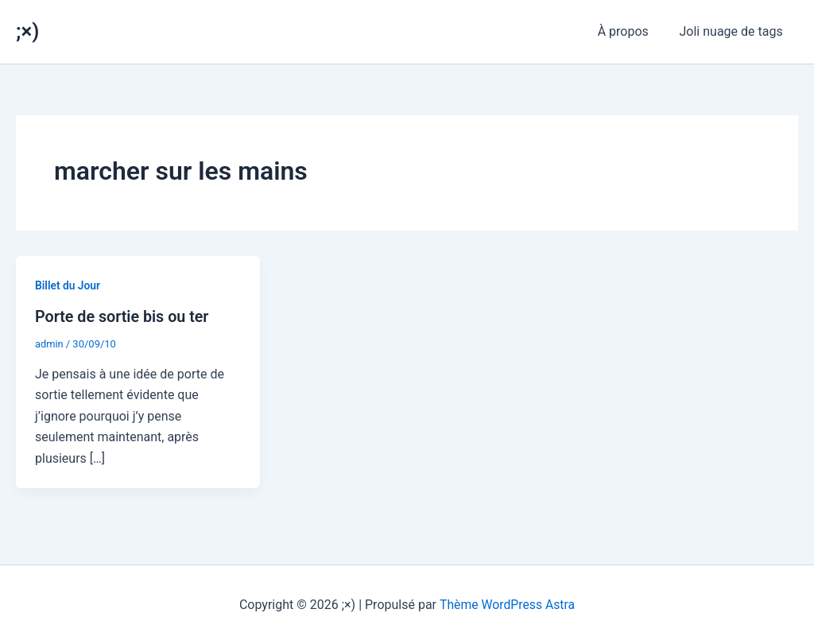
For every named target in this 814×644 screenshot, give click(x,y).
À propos (631, 31)
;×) (27, 31)
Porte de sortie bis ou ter (123, 316)
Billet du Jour (68, 285)
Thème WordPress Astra (508, 604)
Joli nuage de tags (734, 31)
